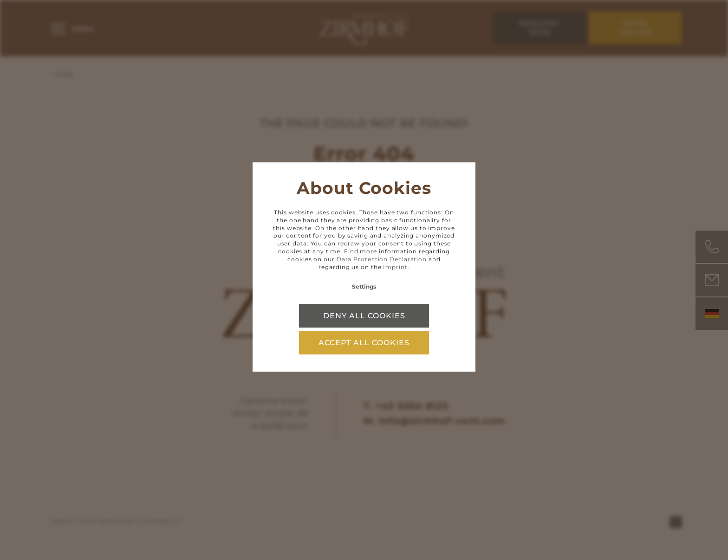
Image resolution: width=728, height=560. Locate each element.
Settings (364, 286)
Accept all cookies (364, 343)
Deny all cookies (364, 316)
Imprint (395, 267)
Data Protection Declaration (382, 259)
